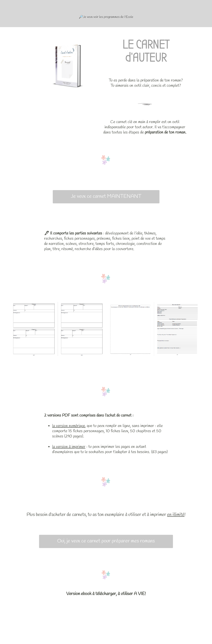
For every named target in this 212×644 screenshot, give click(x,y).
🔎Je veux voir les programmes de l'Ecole (106, 17)
